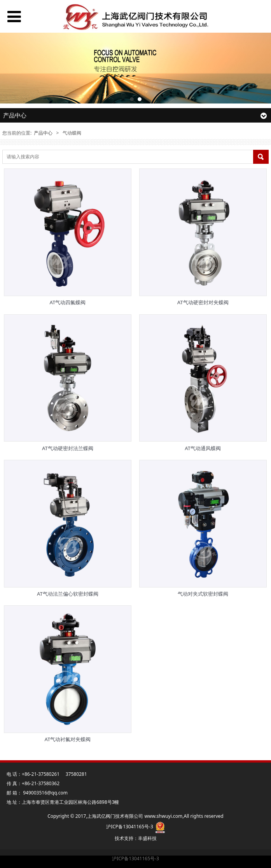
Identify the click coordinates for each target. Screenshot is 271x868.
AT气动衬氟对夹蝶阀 (67, 739)
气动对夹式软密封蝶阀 (203, 594)
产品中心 (43, 133)
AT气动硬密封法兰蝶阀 (68, 448)
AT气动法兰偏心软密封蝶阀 (68, 594)
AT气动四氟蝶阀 (67, 302)
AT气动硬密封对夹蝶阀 (203, 302)
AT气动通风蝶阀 (203, 448)
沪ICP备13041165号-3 (135, 858)
